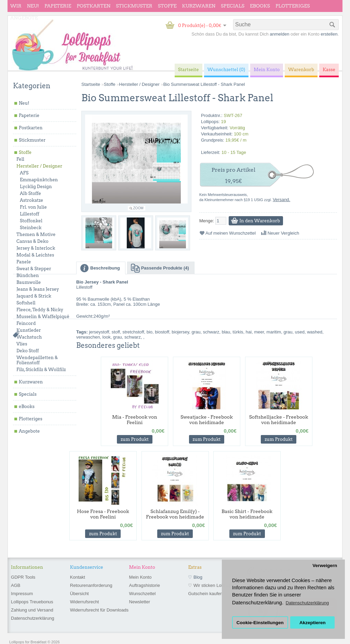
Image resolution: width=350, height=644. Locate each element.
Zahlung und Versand (32, 610)
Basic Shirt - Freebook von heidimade (247, 514)
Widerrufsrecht (85, 602)
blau (226, 332)
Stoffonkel (31, 221)
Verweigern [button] (325, 566)
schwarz (211, 332)
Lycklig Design (36, 187)
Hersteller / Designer (39, 166)
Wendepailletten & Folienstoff (37, 360)
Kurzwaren (199, 6)
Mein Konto (140, 577)
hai (249, 332)
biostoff (162, 332)
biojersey (180, 332)
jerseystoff (99, 332)
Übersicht (79, 594)
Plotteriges (293, 6)
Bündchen (28, 275)
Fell (20, 159)
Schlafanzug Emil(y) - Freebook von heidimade (175, 514)
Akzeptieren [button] (313, 623)
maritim (274, 332)
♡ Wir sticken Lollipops (211, 585)
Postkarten (93, 6)
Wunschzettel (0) (226, 70)
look (107, 337)
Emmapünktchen (39, 180)
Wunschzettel (143, 594)
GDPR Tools (23, 577)
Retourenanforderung (91, 585)
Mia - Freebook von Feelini (135, 420)
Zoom (138, 208)
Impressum (22, 594)
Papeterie (58, 6)
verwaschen (88, 337)
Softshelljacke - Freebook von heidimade (279, 420)
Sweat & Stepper (34, 269)
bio (150, 332)
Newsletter (140, 602)
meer (259, 332)
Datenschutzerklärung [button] (307, 603)
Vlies (22, 344)
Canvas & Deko (32, 241)
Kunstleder (29, 330)
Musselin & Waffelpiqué (43, 317)
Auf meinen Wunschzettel (231, 233)
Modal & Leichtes (35, 255)
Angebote (24, 18)
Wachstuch (29, 337)
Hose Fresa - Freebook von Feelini (103, 514)
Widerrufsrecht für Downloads (99, 610)
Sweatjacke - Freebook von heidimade (207, 420)
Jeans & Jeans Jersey (38, 289)
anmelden (279, 34)
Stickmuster (134, 6)
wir (16, 6)
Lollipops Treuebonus (32, 602)
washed (315, 332)
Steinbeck (31, 228)
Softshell (26, 303)
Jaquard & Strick (34, 296)
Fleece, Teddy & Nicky (40, 310)
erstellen (329, 34)
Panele (24, 262)
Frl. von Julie (33, 207)
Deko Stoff (28, 351)
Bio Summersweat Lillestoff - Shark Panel (204, 84)
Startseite (91, 84)
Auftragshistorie (145, 585)
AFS (24, 173)
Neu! (33, 6)
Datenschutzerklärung (32, 618)
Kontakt (78, 577)
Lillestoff (30, 214)
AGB (16, 585)
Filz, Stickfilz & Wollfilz (41, 370)
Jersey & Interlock (36, 248)
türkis (238, 332)
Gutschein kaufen (205, 594)
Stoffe (167, 6)
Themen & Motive (36, 234)
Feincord (26, 323)
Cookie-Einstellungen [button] (260, 623)
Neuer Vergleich (284, 233)
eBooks (260, 6)
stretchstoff (133, 332)
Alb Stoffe (30, 193)
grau (196, 332)
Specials (233, 6)
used (300, 332)
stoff (116, 332)
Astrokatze (31, 200)
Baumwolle (29, 282)
